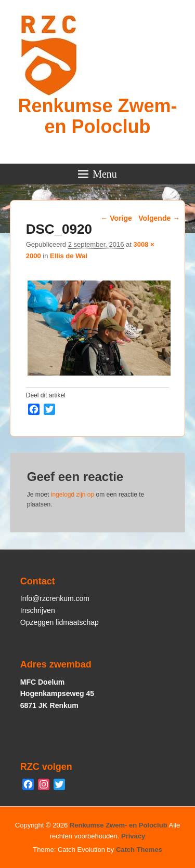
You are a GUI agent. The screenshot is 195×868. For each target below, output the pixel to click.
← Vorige (116, 218)
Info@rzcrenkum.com (55, 598)
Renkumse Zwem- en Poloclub (97, 116)
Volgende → (159, 218)
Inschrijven (38, 610)
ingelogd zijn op (73, 495)
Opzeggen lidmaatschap (60, 622)
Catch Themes (139, 850)
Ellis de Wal (69, 256)
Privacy (133, 836)
